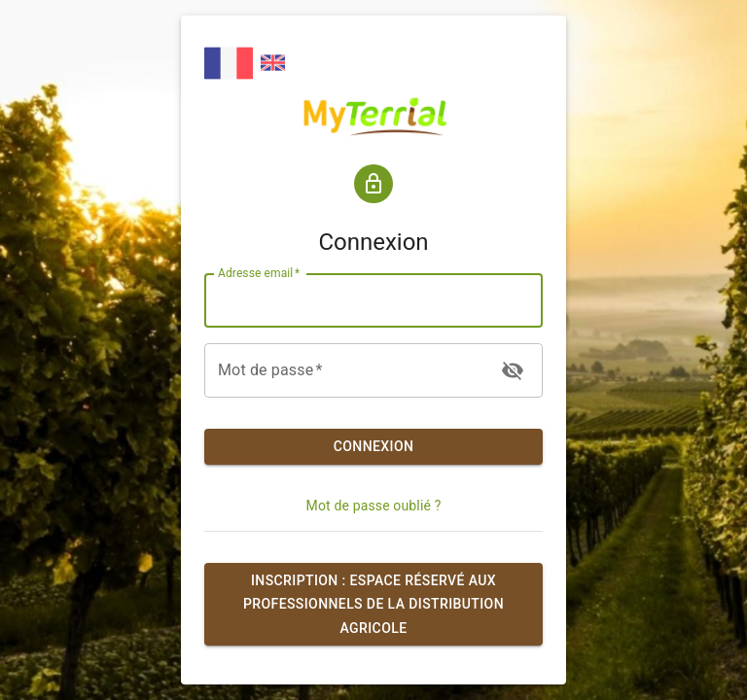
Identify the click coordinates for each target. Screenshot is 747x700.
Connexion (373, 447)
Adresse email (259, 273)
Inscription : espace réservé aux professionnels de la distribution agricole (373, 605)
